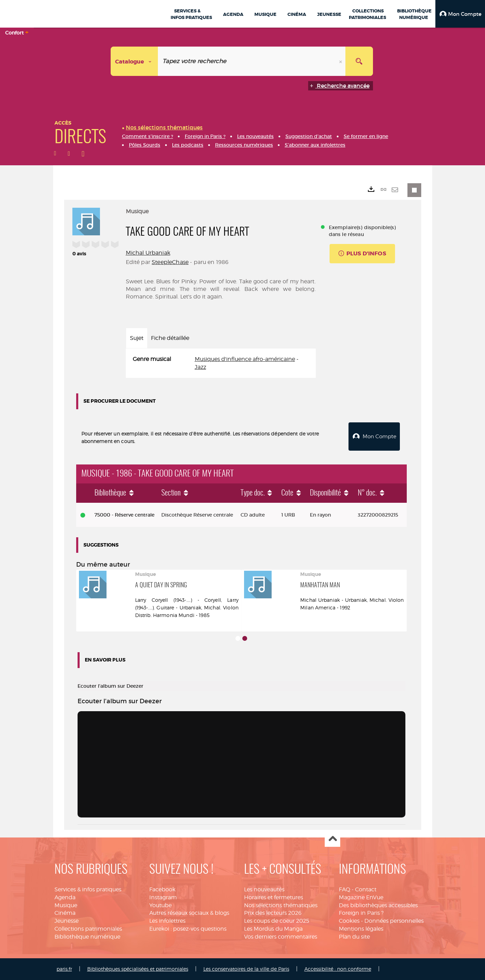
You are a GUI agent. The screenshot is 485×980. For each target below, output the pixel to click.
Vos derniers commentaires (281, 937)
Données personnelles (394, 921)
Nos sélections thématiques (281, 905)
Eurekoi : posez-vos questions (188, 929)
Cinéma (65, 913)
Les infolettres (167, 921)
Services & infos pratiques (88, 889)
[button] (460, 14)
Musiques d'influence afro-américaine (245, 359)
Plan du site (354, 937)
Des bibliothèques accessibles (378, 905)
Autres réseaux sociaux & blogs (189, 913)
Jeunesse (67, 921)
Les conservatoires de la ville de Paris (246, 969)
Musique (66, 905)
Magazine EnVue (361, 897)
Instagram (163, 897)
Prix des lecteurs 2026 (273, 913)
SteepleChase (170, 262)
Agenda (65, 897)
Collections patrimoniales (88, 929)
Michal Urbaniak (148, 253)
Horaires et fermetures (274, 897)
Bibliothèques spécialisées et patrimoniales (138, 969)
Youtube (160, 905)
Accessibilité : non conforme (338, 969)
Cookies (349, 921)
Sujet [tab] (137, 338)
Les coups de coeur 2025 (277, 921)
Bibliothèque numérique (87, 937)
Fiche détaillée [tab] (170, 338)
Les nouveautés (264, 889)
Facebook (162, 889)
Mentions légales (361, 929)
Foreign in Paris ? (361, 913)
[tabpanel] (221, 363)
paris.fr (64, 969)
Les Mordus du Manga (273, 929)
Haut (332, 839)
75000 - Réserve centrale (124, 515)
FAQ (345, 889)
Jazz (200, 367)
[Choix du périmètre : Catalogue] (134, 61)
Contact (366, 889)
